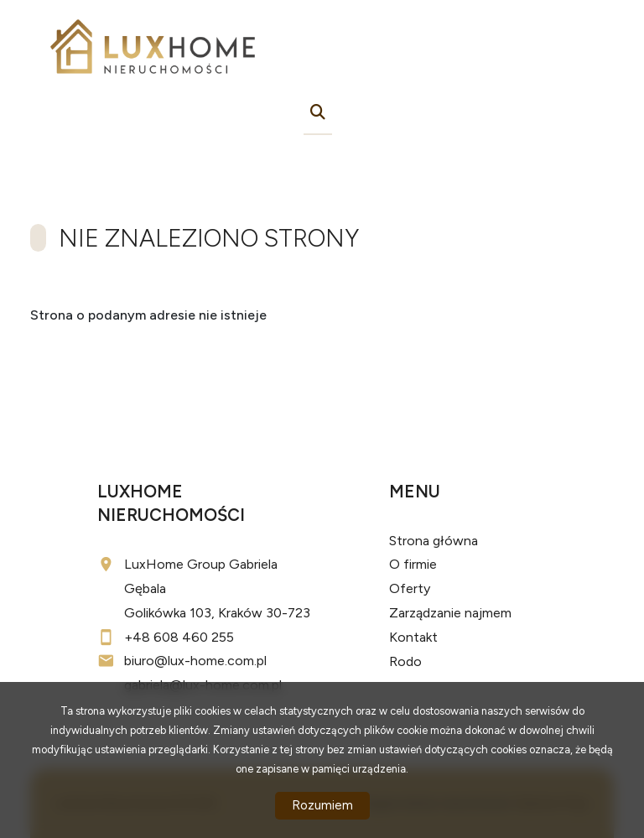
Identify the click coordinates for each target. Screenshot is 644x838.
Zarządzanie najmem (450, 613)
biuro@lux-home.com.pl (195, 661)
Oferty (410, 588)
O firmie (413, 564)
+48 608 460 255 (179, 637)
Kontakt (413, 637)
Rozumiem (322, 805)
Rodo (405, 661)
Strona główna (434, 541)
